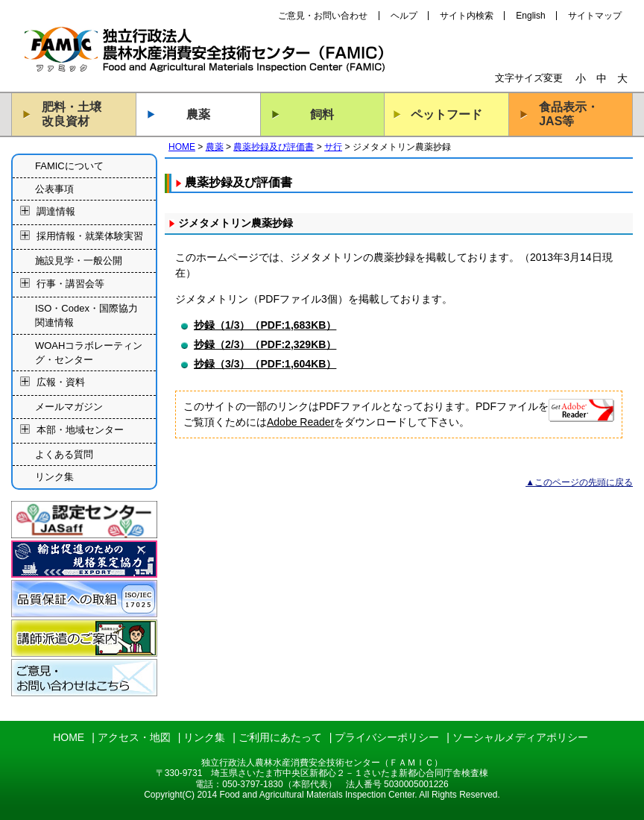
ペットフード (446, 114)
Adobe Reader (300, 422)
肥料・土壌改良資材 (72, 114)
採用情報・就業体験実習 (90, 237)
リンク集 (54, 477)
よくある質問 (64, 454)
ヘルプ (404, 16)
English (530, 16)
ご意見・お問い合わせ (323, 16)
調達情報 (56, 212)
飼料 (322, 114)
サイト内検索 (467, 16)
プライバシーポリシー (387, 737)
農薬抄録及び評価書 (274, 147)
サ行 (333, 147)
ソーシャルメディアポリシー (520, 737)
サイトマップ (595, 16)
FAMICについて (69, 166)
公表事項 (54, 189)
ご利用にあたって (280, 737)
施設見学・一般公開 (79, 261)
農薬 (198, 114)
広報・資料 (61, 383)
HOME (182, 147)
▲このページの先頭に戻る (579, 482)
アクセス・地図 (134, 737)
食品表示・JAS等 (569, 114)
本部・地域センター (80, 430)
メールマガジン (69, 407)
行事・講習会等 (70, 284)
